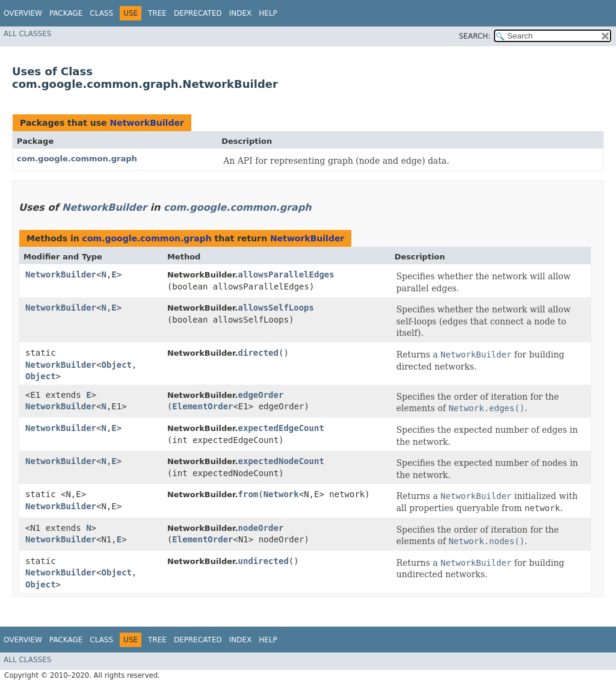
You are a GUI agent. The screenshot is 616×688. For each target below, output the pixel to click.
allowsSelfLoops (276, 308)
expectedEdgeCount (281, 428)
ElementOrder (202, 406)
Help (268, 13)
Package (66, 13)
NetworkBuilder (146, 123)
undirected (263, 561)
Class (101, 13)
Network (281, 494)
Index (241, 13)
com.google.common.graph (77, 159)
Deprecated (198, 13)
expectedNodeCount (281, 461)
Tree (157, 13)
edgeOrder (261, 395)
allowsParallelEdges (286, 274)
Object (116, 365)
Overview (23, 13)
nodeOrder (261, 528)
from (248, 494)
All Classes (27, 34)
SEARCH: (475, 36)
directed (258, 353)
